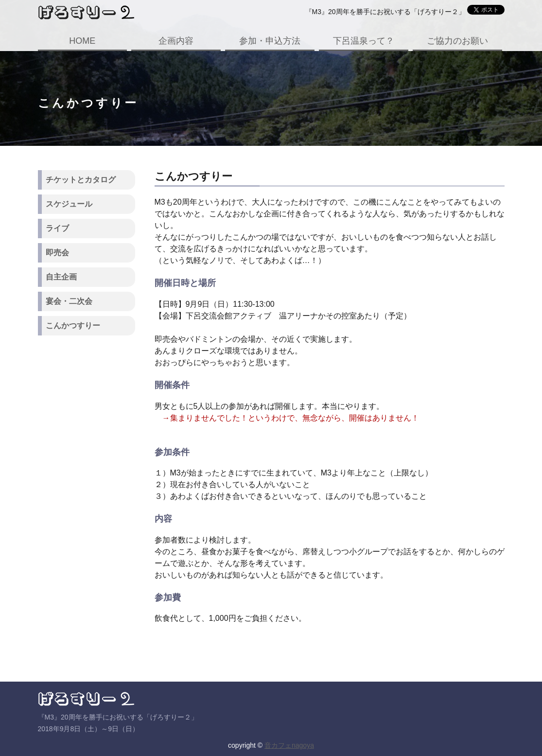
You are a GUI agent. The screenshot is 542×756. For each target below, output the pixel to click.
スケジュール (69, 204)
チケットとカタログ (81, 180)
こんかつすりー (73, 325)
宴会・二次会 (69, 301)
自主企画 (61, 277)
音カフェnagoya (289, 745)
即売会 (57, 253)
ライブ (57, 228)
